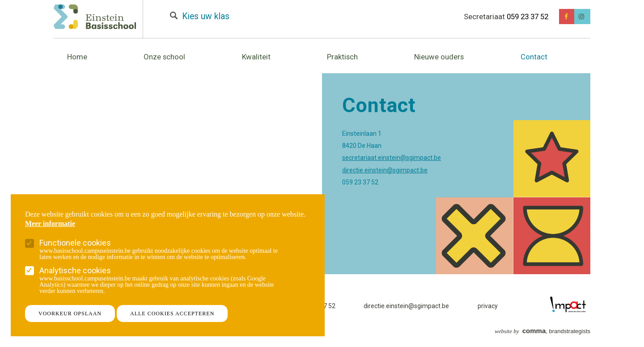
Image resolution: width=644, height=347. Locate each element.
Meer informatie (50, 224)
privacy (488, 306)
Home (77, 57)
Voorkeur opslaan (70, 314)
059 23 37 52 (527, 17)
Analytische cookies (75, 270)
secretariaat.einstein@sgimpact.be (392, 158)
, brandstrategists (542, 331)
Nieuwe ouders (439, 57)
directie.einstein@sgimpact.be (385, 170)
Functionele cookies (75, 243)
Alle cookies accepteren (172, 314)
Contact (534, 57)
